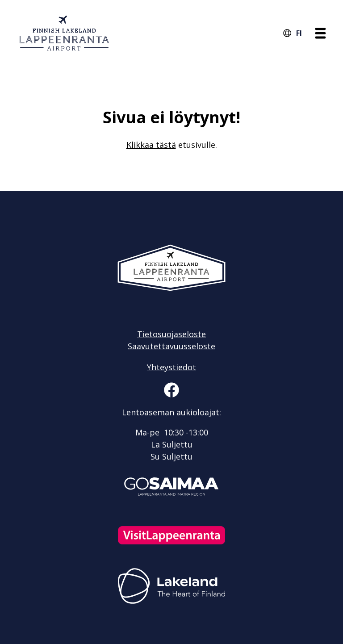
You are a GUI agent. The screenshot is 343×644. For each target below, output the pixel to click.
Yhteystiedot (171, 367)
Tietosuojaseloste (171, 334)
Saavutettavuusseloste (171, 346)
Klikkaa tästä (151, 145)
